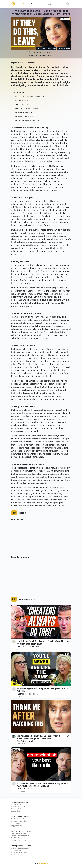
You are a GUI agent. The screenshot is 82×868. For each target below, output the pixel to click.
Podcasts (35, 4)
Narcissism (52, 48)
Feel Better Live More (40, 56)
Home (19, 4)
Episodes (26, 4)
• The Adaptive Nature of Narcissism (26, 120)
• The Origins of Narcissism (23, 116)
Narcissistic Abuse (64, 48)
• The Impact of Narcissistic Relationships (28, 96)
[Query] (56, 4)
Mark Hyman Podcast (19, 840)
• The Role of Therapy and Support (26, 108)
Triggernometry (17, 826)
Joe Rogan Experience (19, 804)
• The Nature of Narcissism (23, 112)
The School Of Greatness (28, 646)
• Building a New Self (21, 104)
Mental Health (42, 48)
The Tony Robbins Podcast (20, 855)
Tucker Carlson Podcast (19, 821)
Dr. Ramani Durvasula (41, 52)
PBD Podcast (16, 823)
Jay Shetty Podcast (18, 850)
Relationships (65, 19)
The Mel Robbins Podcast (28, 694)
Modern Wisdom (17, 809)
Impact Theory (16, 811)
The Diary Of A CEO (25, 789)
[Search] (68, 4)
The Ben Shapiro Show (19, 819)
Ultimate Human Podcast (20, 836)
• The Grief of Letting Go (22, 100)
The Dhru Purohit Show (19, 838)
